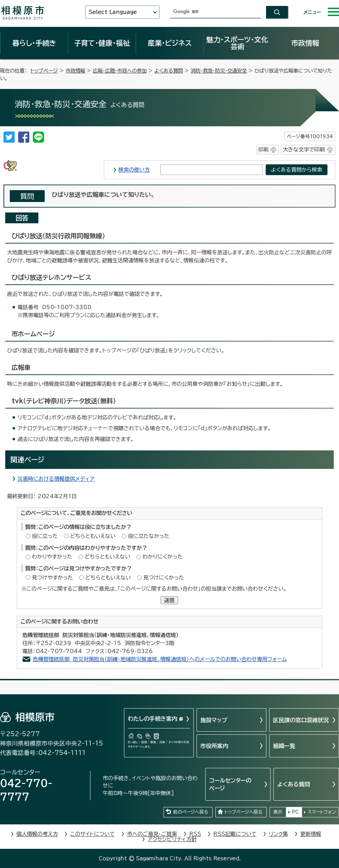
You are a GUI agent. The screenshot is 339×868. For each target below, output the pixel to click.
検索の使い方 (134, 170)
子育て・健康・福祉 (102, 43)
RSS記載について (235, 834)
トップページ (44, 71)
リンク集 (278, 834)
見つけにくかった (164, 578)
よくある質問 (169, 71)
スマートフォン (322, 812)
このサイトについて (93, 834)
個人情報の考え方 (37, 834)
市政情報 (305, 43)
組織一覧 (284, 746)
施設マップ (214, 720)
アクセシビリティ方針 (172, 839)
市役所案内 (214, 746)
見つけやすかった (52, 578)
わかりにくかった (163, 557)
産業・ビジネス (170, 43)
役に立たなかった (149, 536)
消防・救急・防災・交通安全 (219, 71)
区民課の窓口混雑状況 (301, 720)
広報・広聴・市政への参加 (120, 71)
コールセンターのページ (230, 784)
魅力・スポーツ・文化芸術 (237, 43)
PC (295, 812)
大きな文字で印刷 (304, 149)
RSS (195, 834)
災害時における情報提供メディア (56, 479)
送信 (169, 600)
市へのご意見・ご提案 (152, 834)
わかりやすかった (52, 557)
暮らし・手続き (34, 43)
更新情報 (311, 834)
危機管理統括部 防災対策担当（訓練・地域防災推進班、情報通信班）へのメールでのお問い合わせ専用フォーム (160, 659)
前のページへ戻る (191, 812)
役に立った (45, 536)
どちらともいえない (93, 536)
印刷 (263, 149)
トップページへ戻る (243, 812)
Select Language (113, 12)
